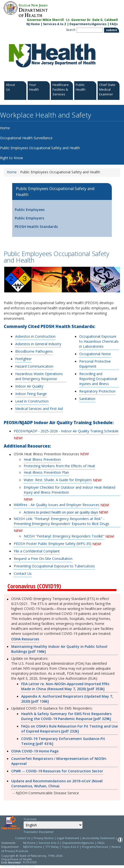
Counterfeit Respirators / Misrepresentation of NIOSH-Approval (59, 761)
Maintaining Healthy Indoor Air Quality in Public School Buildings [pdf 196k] (59, 649)
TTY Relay (52, 847)
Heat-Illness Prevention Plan (46, 472)
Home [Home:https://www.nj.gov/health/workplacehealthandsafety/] (12, 172)
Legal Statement (68, 838)
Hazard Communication (34, 366)
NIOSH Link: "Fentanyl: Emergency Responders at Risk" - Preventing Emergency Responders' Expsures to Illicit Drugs (62, 521)
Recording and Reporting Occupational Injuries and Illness (98, 379)
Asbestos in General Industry (38, 344)
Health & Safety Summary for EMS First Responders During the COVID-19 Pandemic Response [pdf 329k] (66, 716)
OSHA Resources (25, 639)
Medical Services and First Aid (39, 409)
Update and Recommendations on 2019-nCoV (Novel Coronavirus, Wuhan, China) (57, 783)
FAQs (101, 843)
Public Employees (30, 210)
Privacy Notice (44, 838)
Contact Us (23, 573)
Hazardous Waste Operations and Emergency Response (39, 376)
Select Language (23, 821)
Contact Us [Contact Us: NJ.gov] (23, 838)
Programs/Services (95, 847)
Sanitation (87, 399)
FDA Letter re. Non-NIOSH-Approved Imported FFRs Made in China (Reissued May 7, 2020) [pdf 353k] (65, 686)
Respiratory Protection (97, 391)
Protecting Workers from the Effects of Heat (59, 466)
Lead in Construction (32, 401)
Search (71, 30)
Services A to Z (55, 24)
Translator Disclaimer (39, 832)
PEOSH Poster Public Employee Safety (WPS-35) (53, 544)
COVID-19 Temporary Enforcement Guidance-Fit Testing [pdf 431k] (63, 741)
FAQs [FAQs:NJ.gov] (114, 24)
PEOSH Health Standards (36, 227)
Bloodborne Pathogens (34, 351)
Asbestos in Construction (35, 336)
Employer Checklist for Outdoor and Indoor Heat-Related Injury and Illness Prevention (69, 490)
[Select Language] (53, 825)
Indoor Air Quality (29, 386)
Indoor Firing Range (31, 394)
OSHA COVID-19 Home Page (35, 751)
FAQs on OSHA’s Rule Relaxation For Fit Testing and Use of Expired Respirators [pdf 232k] (69, 729)
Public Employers (29, 218)
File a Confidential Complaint (37, 551)
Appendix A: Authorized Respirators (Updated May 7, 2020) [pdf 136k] (67, 699)
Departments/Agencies (88, 24)
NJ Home (33, 24)
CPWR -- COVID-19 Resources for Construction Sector (57, 771)
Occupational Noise (95, 354)
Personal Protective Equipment (95, 364)
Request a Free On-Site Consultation (43, 559)
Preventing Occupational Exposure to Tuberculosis (54, 566)
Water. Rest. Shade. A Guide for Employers (58, 480)
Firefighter (23, 359)
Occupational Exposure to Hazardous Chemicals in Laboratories (99, 341)
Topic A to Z (70, 847)
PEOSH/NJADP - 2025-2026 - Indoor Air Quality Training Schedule (66, 431)
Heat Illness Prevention (42, 459)
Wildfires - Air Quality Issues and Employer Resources (57, 505)
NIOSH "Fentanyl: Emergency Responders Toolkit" (64, 536)
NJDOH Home (33, 847)
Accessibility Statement (98, 838)
